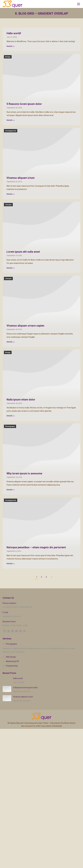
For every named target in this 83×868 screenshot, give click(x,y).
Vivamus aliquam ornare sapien (25, 326)
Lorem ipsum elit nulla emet (23, 252)
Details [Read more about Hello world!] (11, 46)
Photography (10, 426)
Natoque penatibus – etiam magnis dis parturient (36, 547)
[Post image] (7, 680)
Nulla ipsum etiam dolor (21, 400)
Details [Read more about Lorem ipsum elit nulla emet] (11, 268)
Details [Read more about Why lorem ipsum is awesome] (11, 490)
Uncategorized (11, 131)
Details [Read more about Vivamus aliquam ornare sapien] (11, 342)
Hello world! (14, 33)
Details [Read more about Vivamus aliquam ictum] (11, 194)
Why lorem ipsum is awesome (24, 473)
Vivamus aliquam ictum (21, 178)
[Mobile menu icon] (79, 4)
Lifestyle (8, 205)
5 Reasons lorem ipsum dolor (24, 104)
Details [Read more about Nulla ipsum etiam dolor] (11, 416)
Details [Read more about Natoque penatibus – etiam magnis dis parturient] (11, 564)
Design (8, 57)
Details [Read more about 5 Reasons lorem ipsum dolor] (11, 120)
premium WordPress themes (65, 723)
